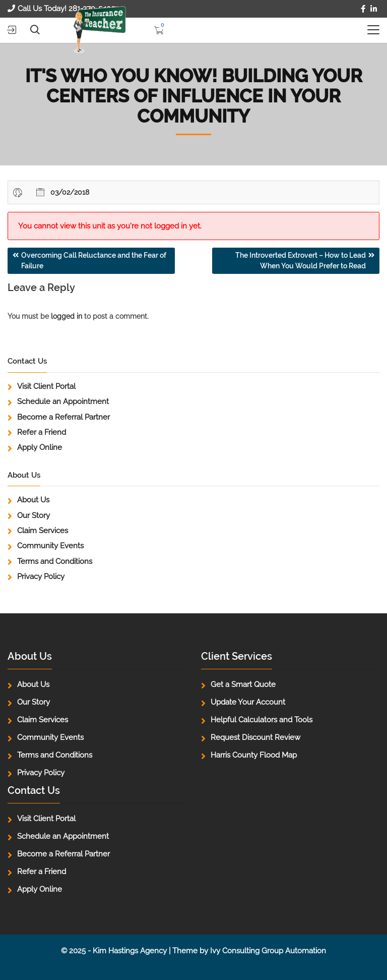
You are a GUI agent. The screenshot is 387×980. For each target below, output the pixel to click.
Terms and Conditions (55, 561)
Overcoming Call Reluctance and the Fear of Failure (94, 261)
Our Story (34, 515)
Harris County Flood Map (254, 755)
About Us (33, 500)
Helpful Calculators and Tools (262, 720)
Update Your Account (248, 702)
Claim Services (43, 531)
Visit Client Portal (46, 386)
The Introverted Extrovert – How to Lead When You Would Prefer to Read (301, 261)
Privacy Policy (41, 577)
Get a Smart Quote (243, 684)
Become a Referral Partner (63, 417)
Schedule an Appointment (63, 401)
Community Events (50, 546)
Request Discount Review (255, 737)
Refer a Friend (42, 432)
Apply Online (40, 447)
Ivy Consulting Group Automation (268, 951)
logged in (67, 316)
